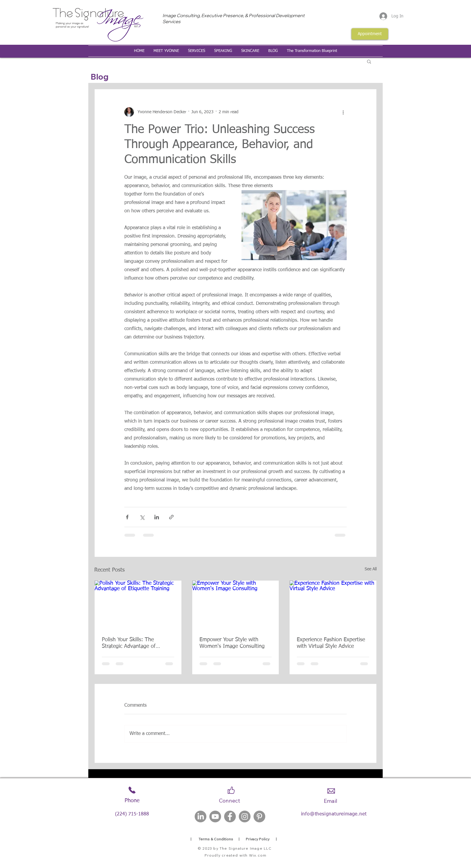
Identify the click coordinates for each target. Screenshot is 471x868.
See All (371, 569)
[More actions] (343, 112)
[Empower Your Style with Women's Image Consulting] (236, 605)
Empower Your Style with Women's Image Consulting (232, 643)
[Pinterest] (259, 816)
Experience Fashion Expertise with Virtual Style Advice (331, 643)
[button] (369, 61)
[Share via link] (171, 517)
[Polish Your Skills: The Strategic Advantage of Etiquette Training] (138, 605)
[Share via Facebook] (127, 517)
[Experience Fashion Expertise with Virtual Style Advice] (333, 605)
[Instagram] (245, 816)
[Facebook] (230, 816)
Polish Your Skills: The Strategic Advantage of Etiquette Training (129, 643)
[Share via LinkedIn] (157, 517)
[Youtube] (215, 816)
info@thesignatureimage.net (334, 814)
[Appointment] (370, 34)
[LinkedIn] (201, 816)
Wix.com (258, 855)
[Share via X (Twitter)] (142, 517)
